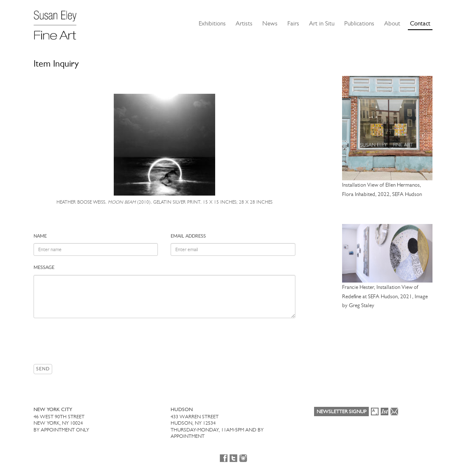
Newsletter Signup (341, 412)
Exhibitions (212, 23)
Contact (420, 23)
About (392, 23)
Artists (244, 23)
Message (44, 267)
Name (40, 236)
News (270, 23)
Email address (188, 236)
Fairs (293, 23)
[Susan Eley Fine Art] (59, 22)
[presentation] (98, 341)
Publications (359, 23)
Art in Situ (322, 23)
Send (43, 369)
